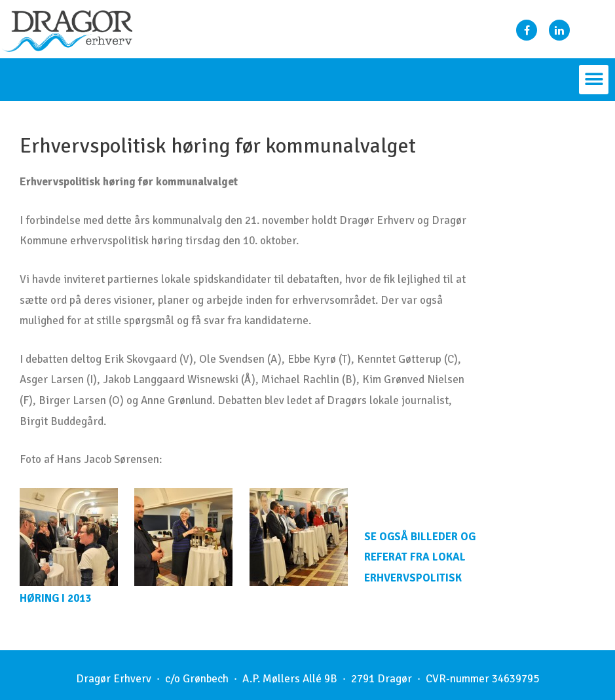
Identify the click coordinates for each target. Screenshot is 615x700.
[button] (594, 80)
